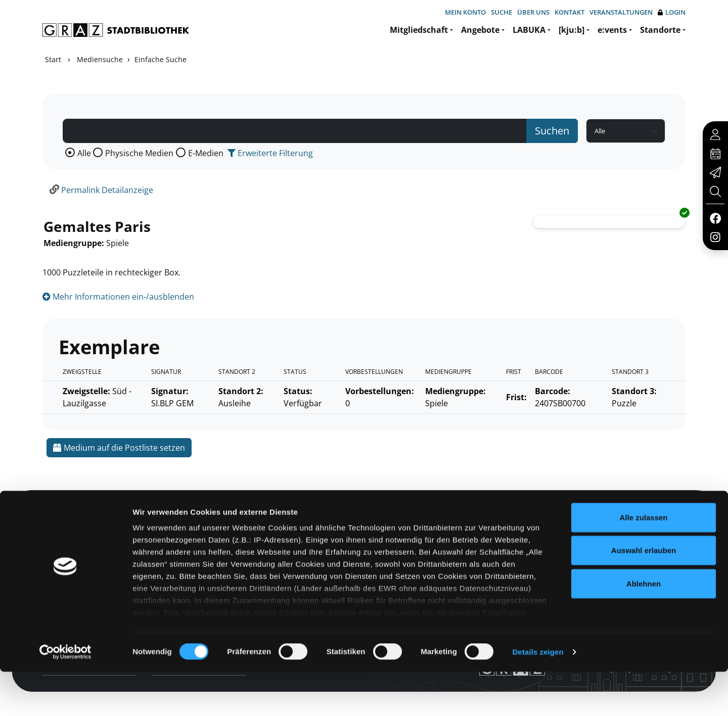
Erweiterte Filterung (270, 153)
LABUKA (529, 30)
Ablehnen (644, 628)
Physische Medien (139, 153)
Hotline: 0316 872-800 (614, 517)
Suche (502, 12)
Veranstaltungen (621, 12)
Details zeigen (538, 696)
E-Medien (206, 153)
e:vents (612, 30)
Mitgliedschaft (419, 30)
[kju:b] (572, 30)
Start (53, 59)
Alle (84, 153)
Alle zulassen (643, 562)
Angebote (480, 30)
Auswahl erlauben (644, 594)
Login (672, 12)
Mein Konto (465, 12)
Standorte (660, 30)
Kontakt (570, 12)
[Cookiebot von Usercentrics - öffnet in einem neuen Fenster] (65, 696)
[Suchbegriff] (295, 131)
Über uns (533, 12)
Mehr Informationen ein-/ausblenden (118, 297)
